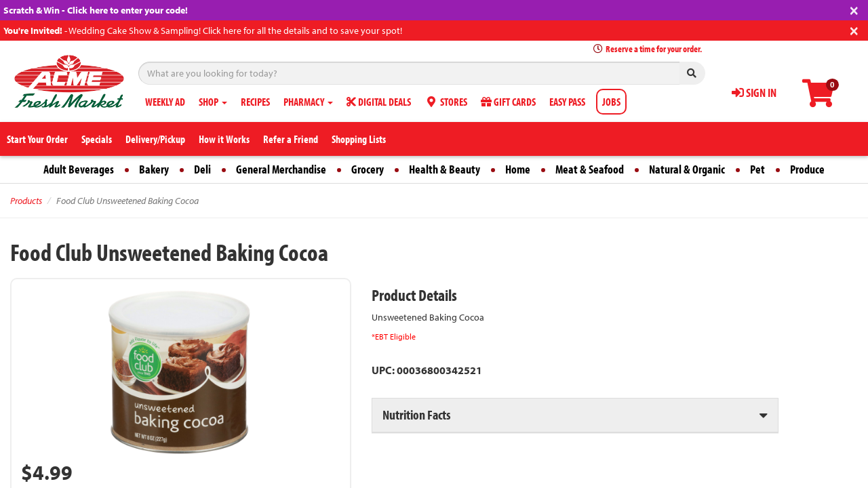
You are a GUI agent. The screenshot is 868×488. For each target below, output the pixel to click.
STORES (446, 102)
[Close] (854, 9)
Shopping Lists (359, 139)
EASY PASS (567, 102)
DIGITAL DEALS (379, 102)
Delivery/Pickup (155, 139)
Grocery (368, 169)
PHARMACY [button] (308, 102)
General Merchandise (281, 169)
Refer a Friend (291, 139)
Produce (807, 169)
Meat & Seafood (590, 169)
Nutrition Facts (416, 414)
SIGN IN (754, 93)
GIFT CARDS (508, 102)
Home (518, 169)
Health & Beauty (445, 169)
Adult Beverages (79, 169)
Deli (202, 169)
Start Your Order (37, 139)
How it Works (224, 139)
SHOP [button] (213, 102)
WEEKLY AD (165, 102)
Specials (97, 139)
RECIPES (255, 102)
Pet (757, 169)
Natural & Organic (687, 169)
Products (26, 201)
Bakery (154, 169)
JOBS (611, 102)
